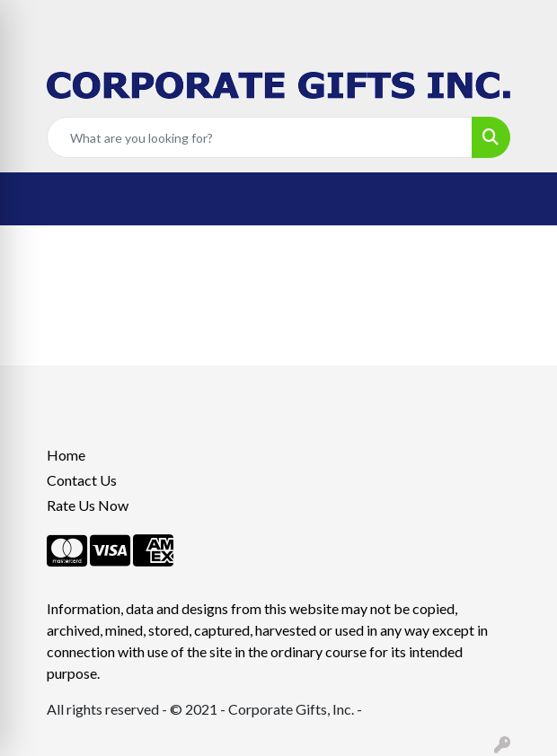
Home (66, 455)
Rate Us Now (88, 505)
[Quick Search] (260, 137)
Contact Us (82, 480)
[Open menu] (521, 199)
